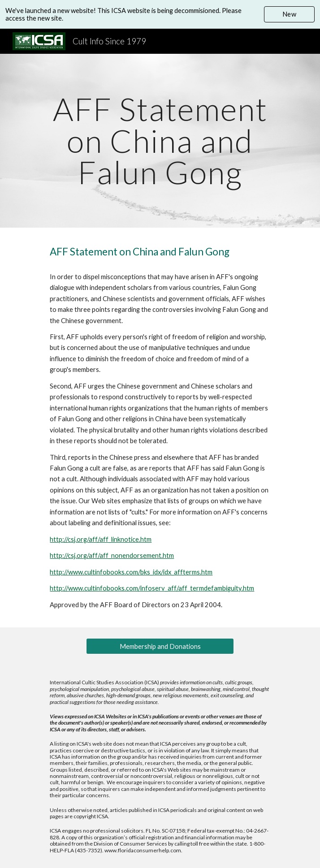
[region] (160, 14)
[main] (160, 141)
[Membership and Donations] (160, 646)
